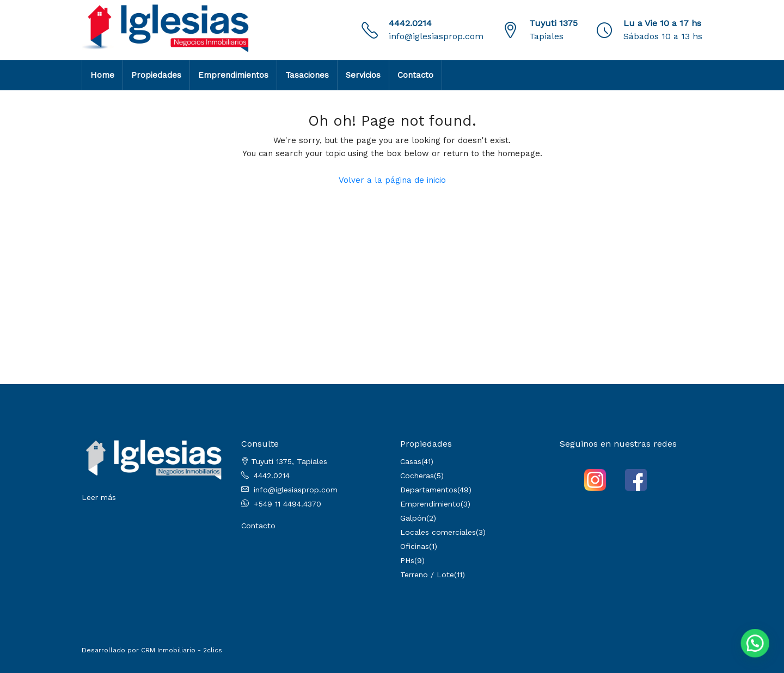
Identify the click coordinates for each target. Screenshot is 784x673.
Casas (411, 461)
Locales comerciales (438, 532)
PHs (407, 560)
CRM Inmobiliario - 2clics (182, 650)
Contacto (415, 75)
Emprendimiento (430, 504)
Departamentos (429, 490)
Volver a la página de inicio (392, 180)
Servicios (363, 75)
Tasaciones (307, 75)
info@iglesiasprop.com (436, 36)
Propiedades (156, 75)
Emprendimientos (233, 75)
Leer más (99, 497)
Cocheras (417, 476)
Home (102, 75)
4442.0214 (410, 23)
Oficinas (415, 546)
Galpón (413, 518)
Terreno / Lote (427, 575)
